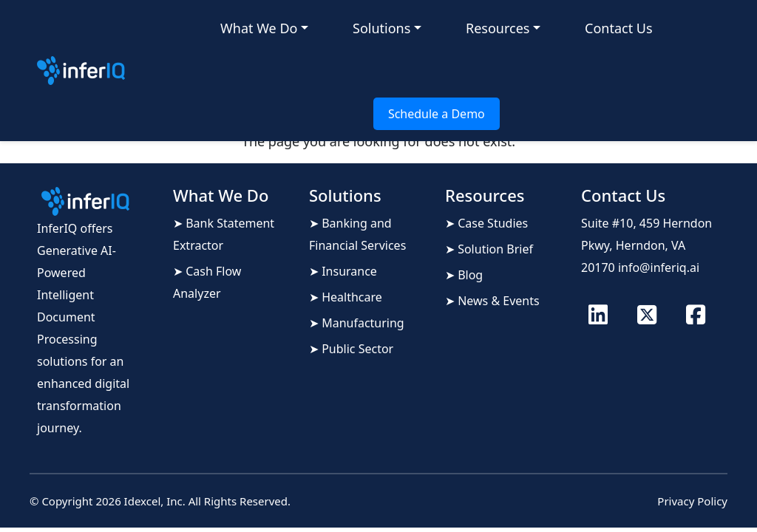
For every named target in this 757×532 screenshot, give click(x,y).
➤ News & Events (492, 301)
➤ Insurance (343, 271)
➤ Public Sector (351, 349)
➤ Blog (464, 275)
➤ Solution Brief (489, 249)
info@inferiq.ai (659, 267)
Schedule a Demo (437, 114)
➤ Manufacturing (357, 323)
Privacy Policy (692, 501)
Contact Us (619, 28)
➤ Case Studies (486, 223)
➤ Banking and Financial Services (357, 234)
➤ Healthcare (346, 297)
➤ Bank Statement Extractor (224, 234)
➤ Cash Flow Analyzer (207, 282)
